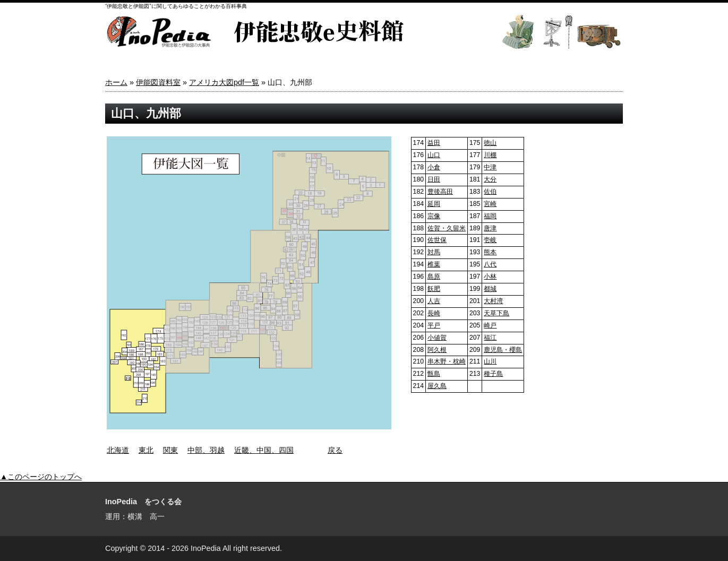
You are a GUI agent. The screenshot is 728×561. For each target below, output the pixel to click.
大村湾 (493, 301)
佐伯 (490, 192)
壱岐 (490, 240)
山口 (434, 155)
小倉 (434, 167)
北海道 (118, 450)
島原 (434, 277)
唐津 (490, 228)
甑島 (434, 374)
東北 (146, 450)
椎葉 (434, 264)
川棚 (490, 155)
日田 (434, 179)
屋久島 (437, 386)
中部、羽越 (206, 450)
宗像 (434, 216)
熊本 (490, 252)
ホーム (116, 82)
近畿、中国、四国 (264, 450)
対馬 (434, 252)
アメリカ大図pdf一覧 (224, 82)
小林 (490, 277)
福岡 (490, 216)
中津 (490, 167)
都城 (490, 289)
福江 (490, 338)
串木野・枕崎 (447, 361)
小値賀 (437, 338)
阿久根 (437, 350)
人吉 (434, 301)
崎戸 (490, 325)
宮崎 (490, 204)
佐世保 (437, 240)
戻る (335, 450)
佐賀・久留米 (447, 228)
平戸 (434, 325)
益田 (434, 143)
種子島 (493, 374)
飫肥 (434, 289)
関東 (170, 450)
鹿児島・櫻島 (503, 350)
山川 (490, 361)
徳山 (490, 143)
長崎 (434, 313)
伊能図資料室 (158, 82)
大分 (490, 179)
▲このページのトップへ (41, 477)
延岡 (434, 204)
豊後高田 (440, 192)
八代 (490, 264)
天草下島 (496, 313)
